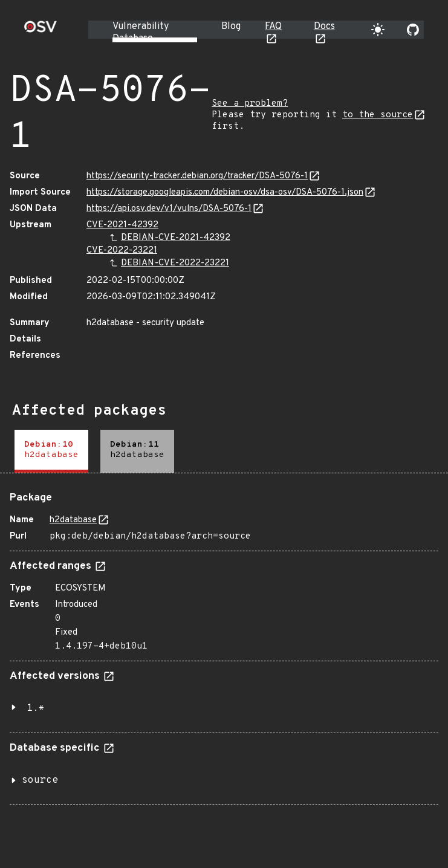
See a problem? (250, 104)
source (40, 780)
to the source (378, 115)
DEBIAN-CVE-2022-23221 (175, 263)
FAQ (273, 27)
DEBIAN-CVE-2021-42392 (176, 238)
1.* (36, 708)
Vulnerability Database (141, 33)
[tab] (51, 451)
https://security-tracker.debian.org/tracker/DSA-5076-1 (197, 176)
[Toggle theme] (378, 30)
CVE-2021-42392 (122, 225)
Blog (231, 27)
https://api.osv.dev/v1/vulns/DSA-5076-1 (169, 209)
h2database (73, 520)
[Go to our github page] (413, 30)
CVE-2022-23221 (122, 251)
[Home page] (41, 31)
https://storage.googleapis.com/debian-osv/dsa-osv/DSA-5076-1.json (225, 193)
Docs (324, 27)
